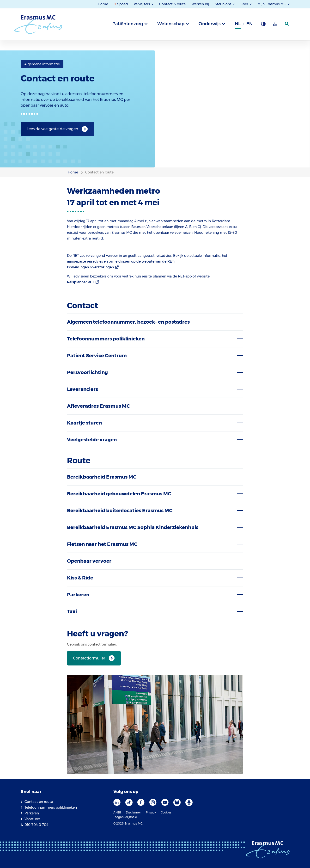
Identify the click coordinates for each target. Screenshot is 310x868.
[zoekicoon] (287, 24)
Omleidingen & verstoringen (90, 267)
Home (103, 4)
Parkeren (32, 813)
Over (245, 4)
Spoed (123, 4)
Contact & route (172, 4)
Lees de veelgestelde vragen (52, 129)
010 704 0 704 (36, 825)
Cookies (166, 812)
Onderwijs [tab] (210, 24)
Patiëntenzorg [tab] (128, 24)
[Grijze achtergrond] (263, 25)
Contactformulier (89, 658)
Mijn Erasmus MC (272, 4)
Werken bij (200, 4)
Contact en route (39, 802)
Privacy (151, 812)
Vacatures (32, 819)
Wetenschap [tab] (171, 24)
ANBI (117, 812)
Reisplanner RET (81, 282)
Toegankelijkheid (125, 817)
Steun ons (223, 4)
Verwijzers (142, 4)
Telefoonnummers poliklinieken (51, 807)
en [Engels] (249, 24)
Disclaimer (133, 812)
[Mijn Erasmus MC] (275, 25)
